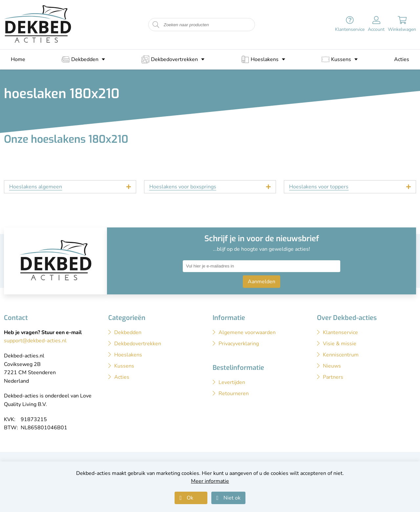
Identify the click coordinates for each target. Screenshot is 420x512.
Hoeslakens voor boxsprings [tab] (183, 187)
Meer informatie (210, 481)
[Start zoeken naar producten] (156, 25)
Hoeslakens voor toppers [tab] (319, 187)
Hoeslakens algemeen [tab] (36, 187)
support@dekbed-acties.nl (35, 341)
